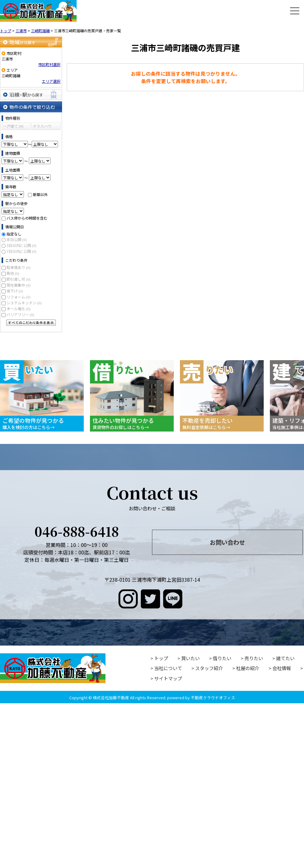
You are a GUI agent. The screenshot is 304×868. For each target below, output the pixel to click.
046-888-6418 (77, 531)
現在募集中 (18, 285)
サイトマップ (168, 678)
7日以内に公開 (21, 251)
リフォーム (18, 297)
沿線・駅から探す (31, 94)
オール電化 (18, 309)
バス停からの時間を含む (27, 218)
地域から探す (31, 42)
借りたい (222, 658)
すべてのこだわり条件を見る (31, 323)
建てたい (285, 658)
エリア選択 (51, 81)
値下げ (15, 291)
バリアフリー (20, 314)
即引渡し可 (18, 279)
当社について (168, 668)
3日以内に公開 (21, 245)
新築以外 (40, 194)
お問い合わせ (227, 542)
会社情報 (282, 668)
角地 (13, 273)
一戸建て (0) (13, 126)
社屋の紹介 (248, 668)
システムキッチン (24, 303)
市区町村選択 (49, 64)
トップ (161, 658)
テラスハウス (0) (42, 127)
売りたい (254, 658)
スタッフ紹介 (209, 668)
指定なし (14, 234)
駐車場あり (18, 267)
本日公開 (17, 239)
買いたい (190, 658)
